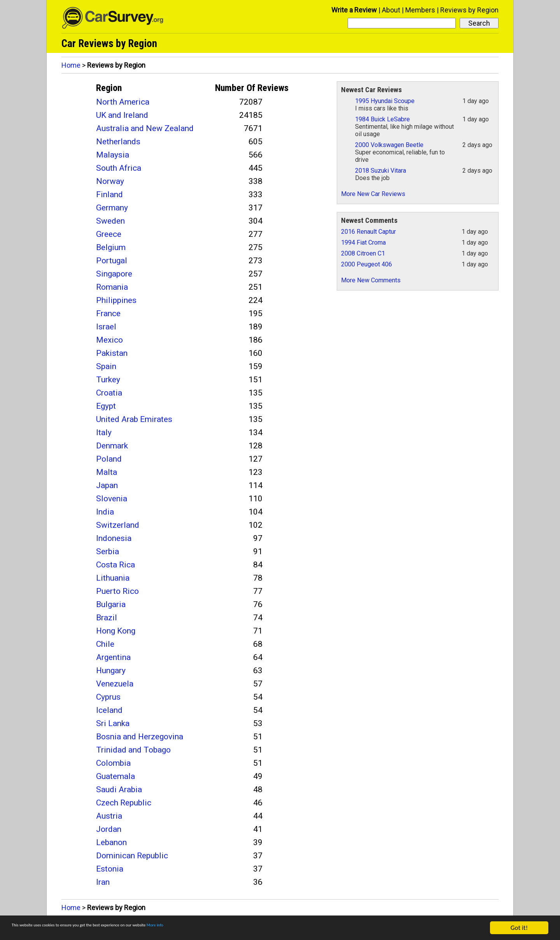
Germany (112, 208)
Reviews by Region (469, 10)
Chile (105, 644)
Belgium (111, 247)
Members (420, 10)
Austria (109, 816)
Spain (106, 366)
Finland (109, 194)
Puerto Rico (117, 591)
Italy (104, 432)
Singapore (114, 274)
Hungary (111, 670)
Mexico (109, 340)
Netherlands (118, 142)
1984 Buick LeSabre (382, 119)
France (108, 313)
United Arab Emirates (134, 419)
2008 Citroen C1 (363, 253)
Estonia (110, 869)
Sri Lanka (113, 723)
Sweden (110, 221)
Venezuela (115, 684)
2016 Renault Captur (368, 232)
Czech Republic (124, 803)
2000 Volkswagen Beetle (389, 145)
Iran (103, 882)
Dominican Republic (132, 856)
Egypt (106, 406)
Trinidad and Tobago (133, 750)
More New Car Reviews (373, 194)
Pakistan (112, 353)
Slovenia (112, 499)
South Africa (119, 168)
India (105, 512)
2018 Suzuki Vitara (381, 171)
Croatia (109, 393)
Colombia (113, 763)
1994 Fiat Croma (363, 242)
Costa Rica (115, 565)
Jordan (109, 829)
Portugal (112, 261)
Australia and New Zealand (145, 128)
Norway (110, 181)
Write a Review (354, 10)
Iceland (109, 710)
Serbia (108, 551)
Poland (109, 459)
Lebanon (111, 842)
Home (71, 65)
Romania (112, 287)
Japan (107, 485)
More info (239, 928)
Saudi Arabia (119, 789)
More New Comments (371, 280)
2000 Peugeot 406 (367, 264)
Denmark (112, 446)
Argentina (113, 657)
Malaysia (113, 155)
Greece (109, 234)
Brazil (107, 618)
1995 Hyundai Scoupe (385, 101)
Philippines (116, 300)
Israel (106, 327)
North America (123, 102)
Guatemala (115, 776)
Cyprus (108, 697)
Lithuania (113, 578)
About (391, 10)
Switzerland (118, 525)
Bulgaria (111, 604)
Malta (107, 472)
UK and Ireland (122, 115)
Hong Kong (116, 631)
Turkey (108, 380)
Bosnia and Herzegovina (140, 737)
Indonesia (114, 538)
